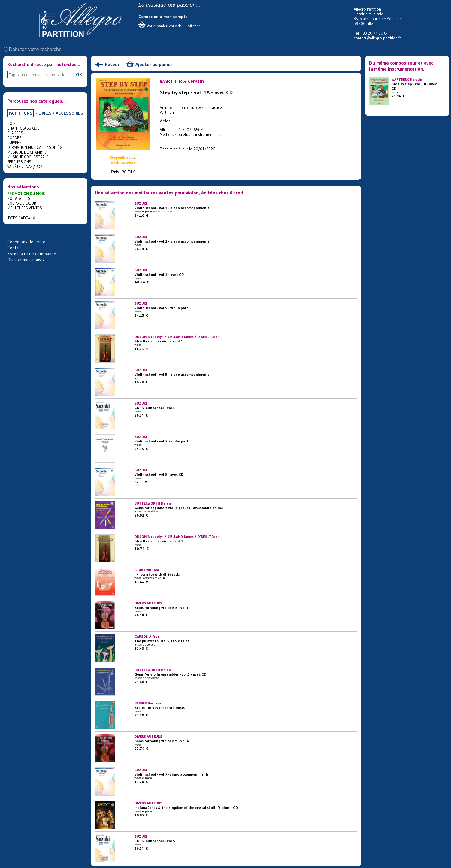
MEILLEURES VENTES (25, 208)
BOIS (11, 123)
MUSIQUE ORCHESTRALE (28, 157)
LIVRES (45, 113)
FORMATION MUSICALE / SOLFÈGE (36, 147)
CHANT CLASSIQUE (23, 128)
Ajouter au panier (154, 64)
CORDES (14, 138)
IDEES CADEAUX (21, 218)
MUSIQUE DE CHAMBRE (27, 152)
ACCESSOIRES (70, 113)
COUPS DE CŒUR (22, 203)
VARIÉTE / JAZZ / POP (25, 167)
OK (79, 74)
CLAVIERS (15, 133)
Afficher (194, 26)
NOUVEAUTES (19, 198)
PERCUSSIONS (19, 162)
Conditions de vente (26, 242)
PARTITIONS (21, 113)
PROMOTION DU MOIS (26, 194)
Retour (112, 64)
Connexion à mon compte (163, 17)
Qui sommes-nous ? (26, 260)
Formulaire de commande (32, 254)
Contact (15, 248)
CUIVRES (14, 143)
